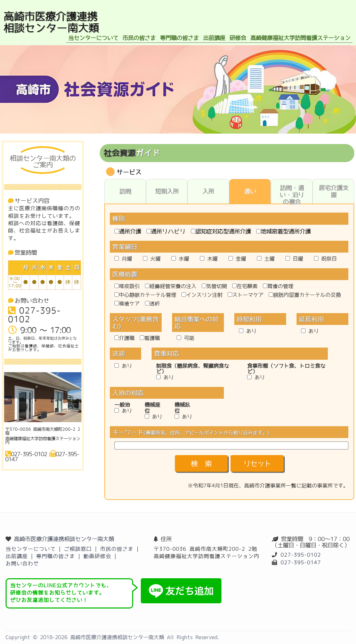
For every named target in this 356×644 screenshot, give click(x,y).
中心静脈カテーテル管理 (145, 295)
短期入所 (167, 191)
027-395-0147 (301, 562)
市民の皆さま (117, 549)
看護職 (150, 338)
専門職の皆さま (56, 556)
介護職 (124, 338)
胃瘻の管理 (278, 286)
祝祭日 (325, 259)
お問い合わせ (22, 563)
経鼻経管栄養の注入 (171, 286)
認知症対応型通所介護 (221, 231)
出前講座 (17, 556)
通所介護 (128, 231)
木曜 (209, 259)
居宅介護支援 (334, 191)
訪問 (125, 191)
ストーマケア (246, 295)
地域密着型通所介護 (284, 231)
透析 (152, 304)
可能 (185, 338)
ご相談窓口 (78, 549)
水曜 (180, 259)
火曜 (152, 259)
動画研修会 (97, 556)
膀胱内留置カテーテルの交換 (305, 295)
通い (250, 191)
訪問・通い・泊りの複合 (292, 194)
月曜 (123, 259)
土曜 (266, 259)
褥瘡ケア (127, 304)
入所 (208, 191)
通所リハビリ (166, 231)
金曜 (237, 259)
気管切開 (214, 286)
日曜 (294, 259)
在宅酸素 (245, 286)
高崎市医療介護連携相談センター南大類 (64, 539)
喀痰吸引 (127, 286)
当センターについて (31, 549)
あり (248, 331)
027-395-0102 (301, 555)
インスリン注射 (202, 295)
